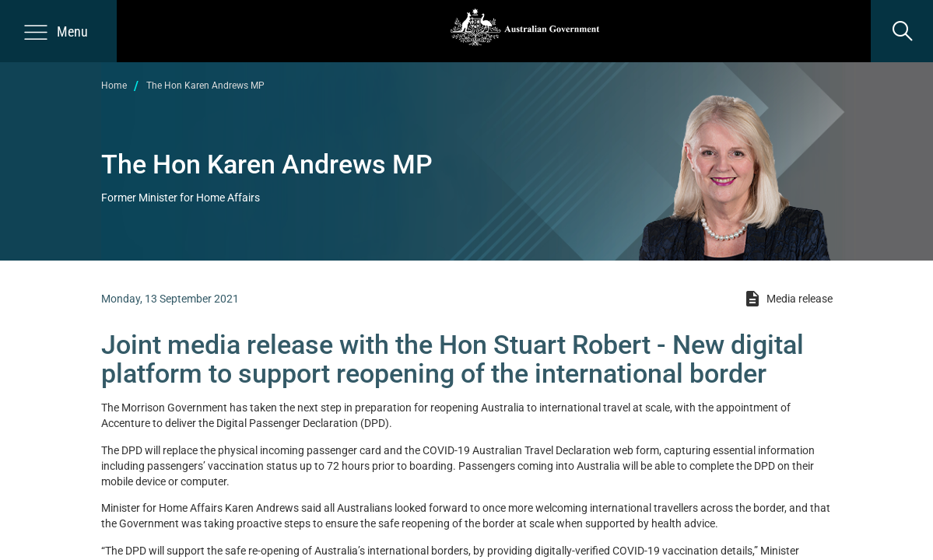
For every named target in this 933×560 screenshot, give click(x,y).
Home (114, 86)
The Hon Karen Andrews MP (205, 86)
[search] (902, 31)
